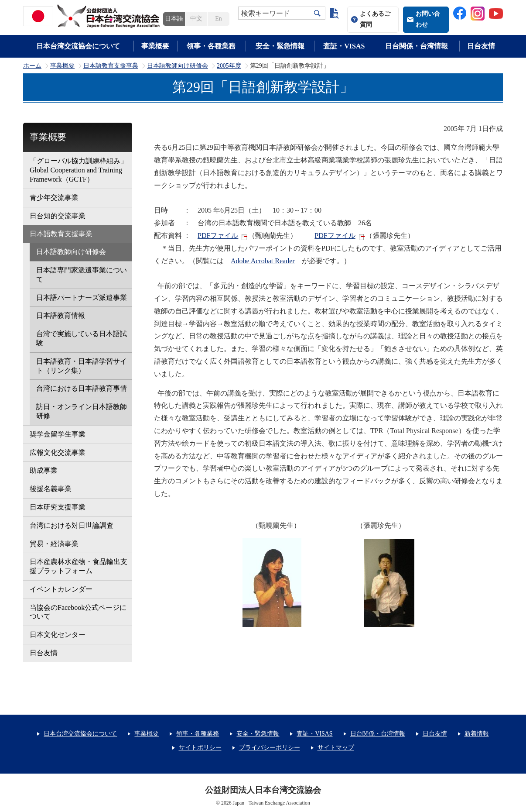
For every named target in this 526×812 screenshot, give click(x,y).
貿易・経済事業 (54, 544)
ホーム (32, 66)
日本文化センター (58, 635)
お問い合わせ (428, 19)
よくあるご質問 (375, 19)
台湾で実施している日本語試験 (82, 338)
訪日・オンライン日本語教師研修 (82, 411)
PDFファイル (218, 236)
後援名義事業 (51, 489)
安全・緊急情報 (280, 46)
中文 (196, 19)
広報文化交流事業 (58, 452)
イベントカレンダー (61, 589)
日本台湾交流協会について (78, 46)
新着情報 (477, 734)
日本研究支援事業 (58, 507)
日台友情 (481, 46)
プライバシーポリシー (270, 748)
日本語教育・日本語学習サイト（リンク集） (82, 366)
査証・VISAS (344, 46)
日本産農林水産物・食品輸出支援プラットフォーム (79, 566)
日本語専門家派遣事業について (82, 275)
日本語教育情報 (61, 315)
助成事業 (44, 470)
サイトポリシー (200, 748)
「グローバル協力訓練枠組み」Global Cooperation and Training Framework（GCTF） (79, 170)
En (218, 19)
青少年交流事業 (54, 198)
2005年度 (229, 66)
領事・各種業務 (211, 46)
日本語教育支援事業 (111, 66)
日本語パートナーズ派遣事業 (82, 298)
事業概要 (155, 46)
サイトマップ (336, 748)
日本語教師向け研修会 (178, 66)
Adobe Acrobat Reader (263, 261)
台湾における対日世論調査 (72, 525)
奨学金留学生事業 (58, 434)
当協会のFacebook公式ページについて (78, 612)
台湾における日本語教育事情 (82, 388)
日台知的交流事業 (58, 216)
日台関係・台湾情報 (417, 46)
